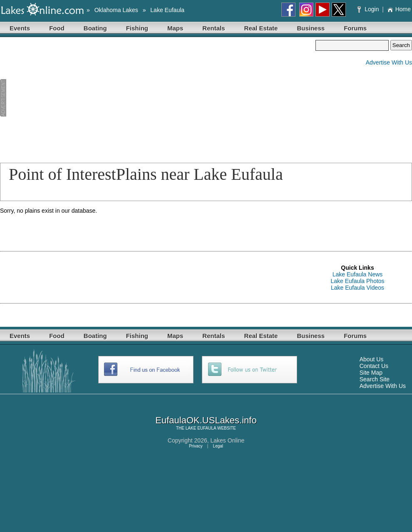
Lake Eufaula (167, 10)
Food (57, 28)
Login (369, 9)
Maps (175, 28)
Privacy (196, 446)
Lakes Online (228, 440)
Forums (355, 28)
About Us (372, 359)
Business (311, 28)
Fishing (137, 28)
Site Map (371, 373)
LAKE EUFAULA (201, 428)
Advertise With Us (389, 62)
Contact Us (374, 366)
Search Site (375, 379)
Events (20, 28)
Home (399, 9)
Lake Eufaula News (358, 274)
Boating (95, 28)
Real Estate (261, 28)
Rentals (213, 28)
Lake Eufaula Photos (357, 281)
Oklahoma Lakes (116, 10)
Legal (218, 446)
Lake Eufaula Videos (357, 288)
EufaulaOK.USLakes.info (206, 420)
